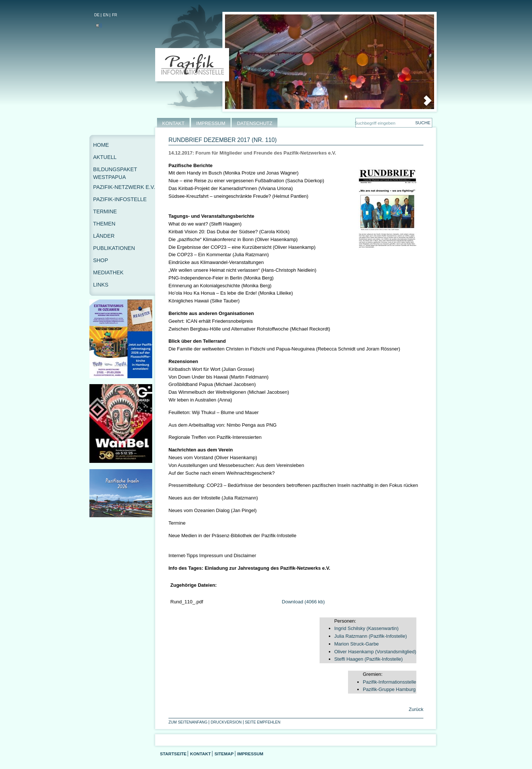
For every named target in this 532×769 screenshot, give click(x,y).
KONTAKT (173, 123)
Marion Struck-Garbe (357, 644)
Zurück (415, 709)
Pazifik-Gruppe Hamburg (389, 689)
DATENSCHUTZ (255, 123)
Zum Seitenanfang (188, 722)
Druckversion (226, 722)
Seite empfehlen (263, 722)
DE (97, 15)
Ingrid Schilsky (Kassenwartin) (366, 628)
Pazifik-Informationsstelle (390, 682)
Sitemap (224, 754)
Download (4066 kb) (303, 602)
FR (115, 15)
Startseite (173, 754)
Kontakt (200, 754)
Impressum (250, 754)
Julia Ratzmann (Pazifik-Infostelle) (371, 636)
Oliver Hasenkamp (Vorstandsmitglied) (375, 652)
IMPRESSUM (211, 123)
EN (106, 15)
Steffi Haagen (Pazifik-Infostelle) (369, 659)
